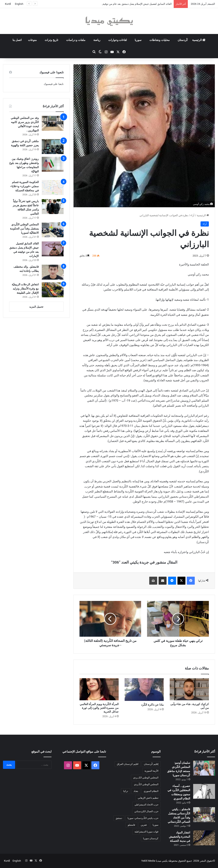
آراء (192, 215)
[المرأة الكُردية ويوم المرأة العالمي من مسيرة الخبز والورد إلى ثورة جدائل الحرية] (99, 689)
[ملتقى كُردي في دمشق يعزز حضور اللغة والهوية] (53, 147)
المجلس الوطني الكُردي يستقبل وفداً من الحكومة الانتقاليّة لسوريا (24, 229)
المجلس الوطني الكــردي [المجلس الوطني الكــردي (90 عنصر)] (146, 778)
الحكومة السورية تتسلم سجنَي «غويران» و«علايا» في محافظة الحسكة (25, 186)
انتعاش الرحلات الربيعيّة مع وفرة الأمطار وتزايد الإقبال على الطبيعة (25, 289)
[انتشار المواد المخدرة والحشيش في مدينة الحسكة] (204, 838)
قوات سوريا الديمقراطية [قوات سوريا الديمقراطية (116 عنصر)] (146, 832)
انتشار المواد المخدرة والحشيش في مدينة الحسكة (180, 837)
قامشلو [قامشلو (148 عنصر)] (131, 825)
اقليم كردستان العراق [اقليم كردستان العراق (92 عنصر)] (128, 764)
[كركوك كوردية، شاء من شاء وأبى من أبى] (189, 689)
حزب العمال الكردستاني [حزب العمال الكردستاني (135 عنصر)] (146, 811)
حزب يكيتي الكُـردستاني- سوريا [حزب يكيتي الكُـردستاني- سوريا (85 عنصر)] (143, 818)
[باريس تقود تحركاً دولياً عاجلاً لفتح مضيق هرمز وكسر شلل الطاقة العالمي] (53, 207)
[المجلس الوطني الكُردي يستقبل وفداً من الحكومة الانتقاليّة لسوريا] (53, 230)
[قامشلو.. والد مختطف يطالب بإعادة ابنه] (53, 272)
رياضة (97, 40)
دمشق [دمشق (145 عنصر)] (119, 818)
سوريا (138, 40)
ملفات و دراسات (76, 40)
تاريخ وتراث (51, 40)
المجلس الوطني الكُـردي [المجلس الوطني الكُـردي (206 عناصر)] (146, 784)
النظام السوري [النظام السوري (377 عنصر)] (151, 791)
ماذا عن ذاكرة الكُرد (152, 705)
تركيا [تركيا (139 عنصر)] (126, 791)
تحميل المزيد (36, 307)
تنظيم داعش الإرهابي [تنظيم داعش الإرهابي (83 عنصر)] (148, 798)
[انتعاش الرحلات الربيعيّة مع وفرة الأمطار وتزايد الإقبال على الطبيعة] (53, 290)
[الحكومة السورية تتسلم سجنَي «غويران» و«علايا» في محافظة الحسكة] (53, 187)
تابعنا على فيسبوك (54, 84)
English (19, 4)
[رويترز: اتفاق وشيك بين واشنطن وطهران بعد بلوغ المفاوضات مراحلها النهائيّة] (53, 164)
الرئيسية (199, 40)
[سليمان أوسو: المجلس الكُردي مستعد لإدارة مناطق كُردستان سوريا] (204, 768)
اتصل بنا (17, 40)
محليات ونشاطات (159, 40)
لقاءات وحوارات (118, 40)
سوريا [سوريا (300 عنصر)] (156, 825)
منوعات (32, 40)
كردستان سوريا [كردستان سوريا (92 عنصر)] (151, 838)
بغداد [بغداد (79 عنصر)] (136, 791)
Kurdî (8, 4)
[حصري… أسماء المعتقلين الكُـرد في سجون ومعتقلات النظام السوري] (204, 791)
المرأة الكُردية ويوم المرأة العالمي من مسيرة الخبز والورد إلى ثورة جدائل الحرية (99, 708)
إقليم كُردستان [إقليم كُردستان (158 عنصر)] (151, 764)
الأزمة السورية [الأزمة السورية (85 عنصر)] (151, 771)
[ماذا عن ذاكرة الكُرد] (144, 690)
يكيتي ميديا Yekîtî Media (155, 861)
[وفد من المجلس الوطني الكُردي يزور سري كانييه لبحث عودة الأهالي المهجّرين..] (53, 123)
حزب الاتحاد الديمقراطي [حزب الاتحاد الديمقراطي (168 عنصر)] (146, 805)
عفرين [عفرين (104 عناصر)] (144, 825)
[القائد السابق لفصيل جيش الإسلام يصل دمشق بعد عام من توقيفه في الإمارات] (53, 249)
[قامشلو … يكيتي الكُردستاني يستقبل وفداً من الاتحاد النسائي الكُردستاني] (204, 815)
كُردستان (183, 40)
